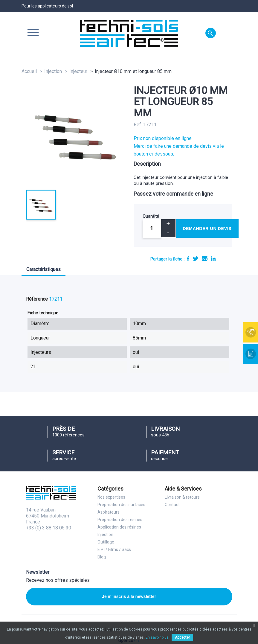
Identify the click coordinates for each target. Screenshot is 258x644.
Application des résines (119, 527)
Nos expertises (111, 497)
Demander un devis (207, 229)
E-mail (205, 259)
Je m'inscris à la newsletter (129, 596)
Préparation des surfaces (121, 505)
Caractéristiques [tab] (43, 269)
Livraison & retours (182, 497)
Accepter (182, 637)
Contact (172, 505)
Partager (188, 259)
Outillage (106, 542)
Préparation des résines (120, 520)
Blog (102, 557)
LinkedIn (213, 259)
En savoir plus (157, 637)
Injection (105, 535)
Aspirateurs (109, 512)
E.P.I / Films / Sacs (114, 549)
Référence (37, 299)
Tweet (196, 259)
